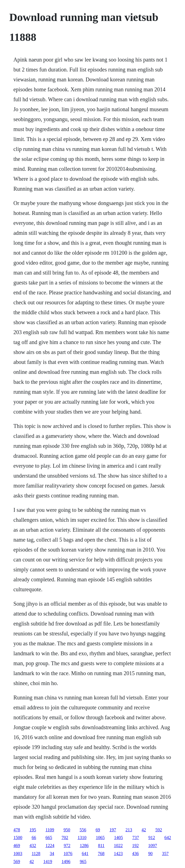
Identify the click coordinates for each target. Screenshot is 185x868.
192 (136, 846)
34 (52, 854)
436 (136, 854)
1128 (36, 854)
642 (168, 838)
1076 (68, 854)
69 (98, 830)
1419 (48, 862)
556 (83, 830)
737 (136, 838)
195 (33, 830)
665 (49, 838)
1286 (84, 846)
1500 (18, 838)
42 (144, 830)
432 (33, 846)
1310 (82, 838)
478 (17, 830)
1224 (50, 846)
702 (65, 838)
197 (113, 830)
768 (101, 854)
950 (67, 830)
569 (17, 862)
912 (152, 838)
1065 (100, 838)
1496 (66, 862)
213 (129, 830)
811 (101, 846)
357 (165, 854)
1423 (118, 854)
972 (67, 846)
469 (17, 846)
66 (34, 838)
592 (159, 830)
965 (83, 862)
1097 (153, 846)
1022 (118, 846)
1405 (118, 838)
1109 (50, 830)
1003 (18, 854)
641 (85, 854)
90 (150, 854)
